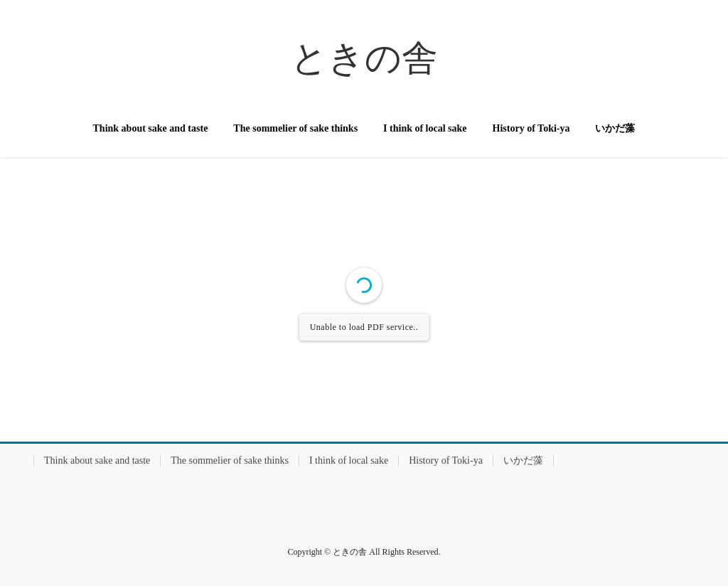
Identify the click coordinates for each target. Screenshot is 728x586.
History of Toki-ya (446, 460)
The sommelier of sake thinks (230, 460)
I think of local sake (349, 460)
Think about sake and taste (97, 460)
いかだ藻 (523, 460)
